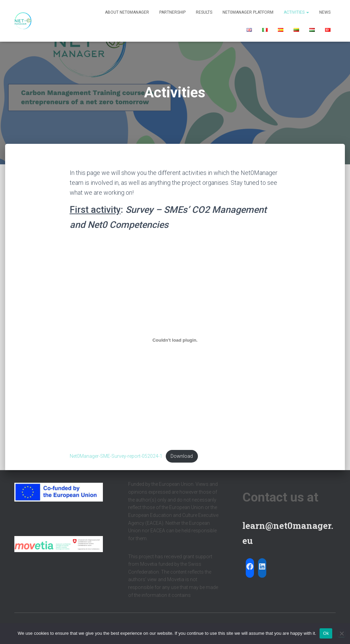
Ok (326, 633)
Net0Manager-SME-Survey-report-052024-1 (116, 456)
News (325, 12)
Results (204, 12)
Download (182, 456)
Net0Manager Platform (248, 12)
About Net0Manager (127, 12)
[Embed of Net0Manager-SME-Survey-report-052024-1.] (175, 340)
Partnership (172, 12)
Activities (296, 12)
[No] (341, 633)
